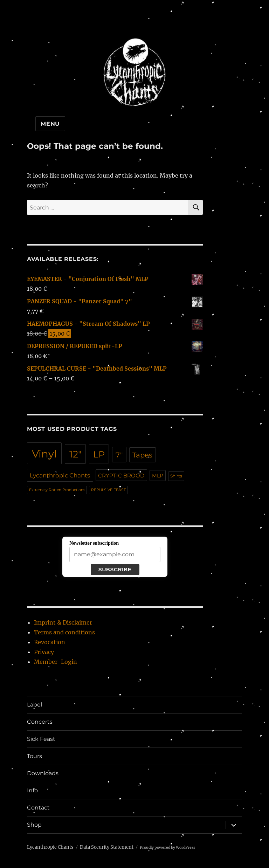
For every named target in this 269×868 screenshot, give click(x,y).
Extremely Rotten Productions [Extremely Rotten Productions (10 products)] (57, 490)
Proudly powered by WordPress (167, 848)
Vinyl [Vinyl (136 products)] (44, 454)
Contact (38, 808)
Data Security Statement (107, 847)
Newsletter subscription (94, 543)
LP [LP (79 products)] (99, 454)
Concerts (40, 722)
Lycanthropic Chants (50, 847)
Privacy (44, 652)
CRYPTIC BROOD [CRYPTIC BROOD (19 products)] (121, 476)
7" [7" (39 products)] (119, 455)
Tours (35, 756)
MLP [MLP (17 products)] (158, 476)
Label (35, 705)
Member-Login (56, 662)
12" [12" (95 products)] (75, 454)
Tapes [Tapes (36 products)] (142, 455)
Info (32, 790)
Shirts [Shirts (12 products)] (176, 476)
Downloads (43, 773)
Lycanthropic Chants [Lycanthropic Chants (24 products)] (60, 475)
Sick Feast (41, 739)
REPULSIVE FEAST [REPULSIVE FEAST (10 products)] (108, 490)
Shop (34, 825)
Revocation (50, 642)
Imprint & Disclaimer (63, 622)
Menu (50, 124)
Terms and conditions (64, 632)
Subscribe (115, 569)
